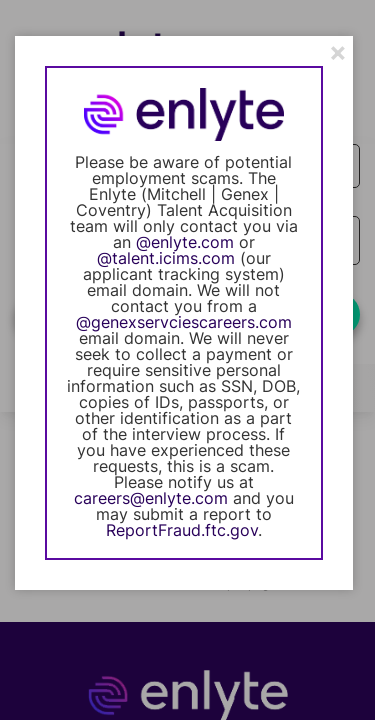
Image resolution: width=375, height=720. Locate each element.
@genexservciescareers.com (184, 322)
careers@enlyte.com (151, 498)
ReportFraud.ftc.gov (182, 530)
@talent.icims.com (166, 258)
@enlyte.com (185, 242)
